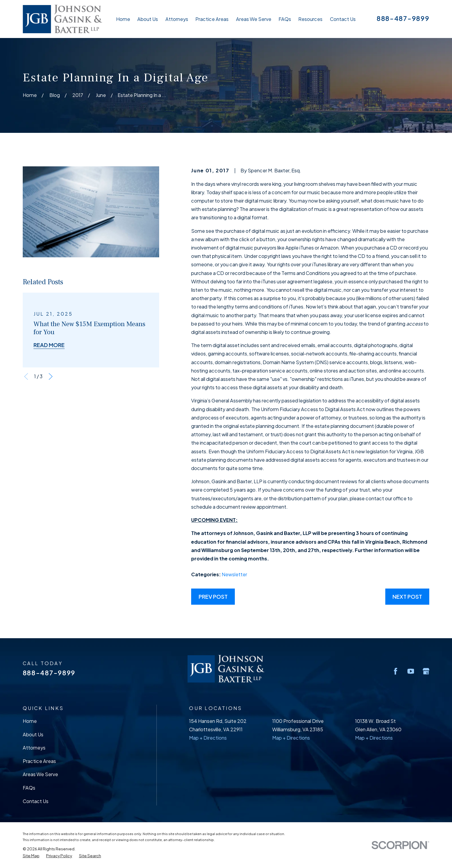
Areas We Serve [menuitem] (254, 19)
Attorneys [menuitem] (177, 19)
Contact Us (36, 801)
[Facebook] (396, 671)
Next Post (407, 596)
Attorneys (34, 748)
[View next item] (51, 377)
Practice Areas (39, 761)
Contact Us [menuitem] (343, 19)
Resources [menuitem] (310, 19)
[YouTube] (411, 671)
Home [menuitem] (123, 19)
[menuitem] (31, 856)
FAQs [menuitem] (285, 19)
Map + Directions (208, 738)
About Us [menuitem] (148, 19)
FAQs (29, 788)
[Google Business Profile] (426, 671)
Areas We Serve (40, 774)
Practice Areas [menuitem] (212, 19)
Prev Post (213, 596)
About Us (33, 734)
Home (30, 721)
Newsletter (234, 574)
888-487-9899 (403, 18)
